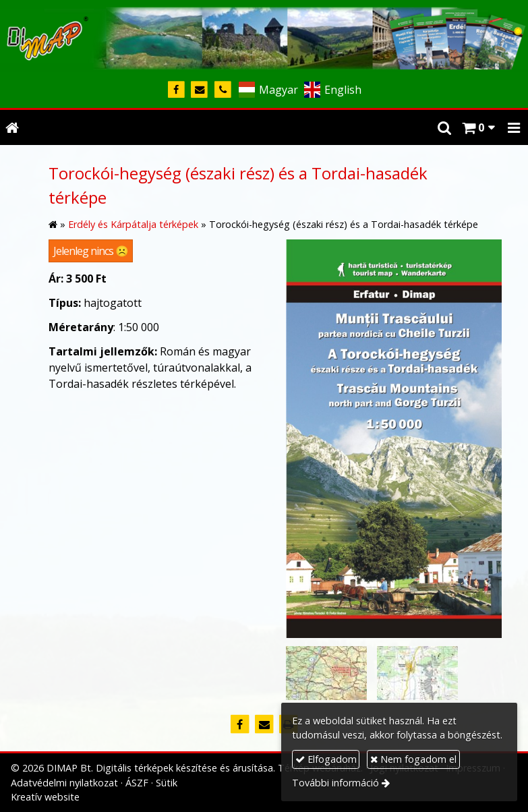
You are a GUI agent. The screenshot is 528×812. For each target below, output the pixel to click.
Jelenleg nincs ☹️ (91, 251)
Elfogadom (326, 759)
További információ (335, 783)
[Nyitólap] (264, 36)
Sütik (167, 783)
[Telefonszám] (223, 90)
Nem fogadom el (413, 759)
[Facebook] (176, 90)
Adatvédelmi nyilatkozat (64, 783)
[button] (514, 127)
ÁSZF (137, 783)
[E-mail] (200, 90)
